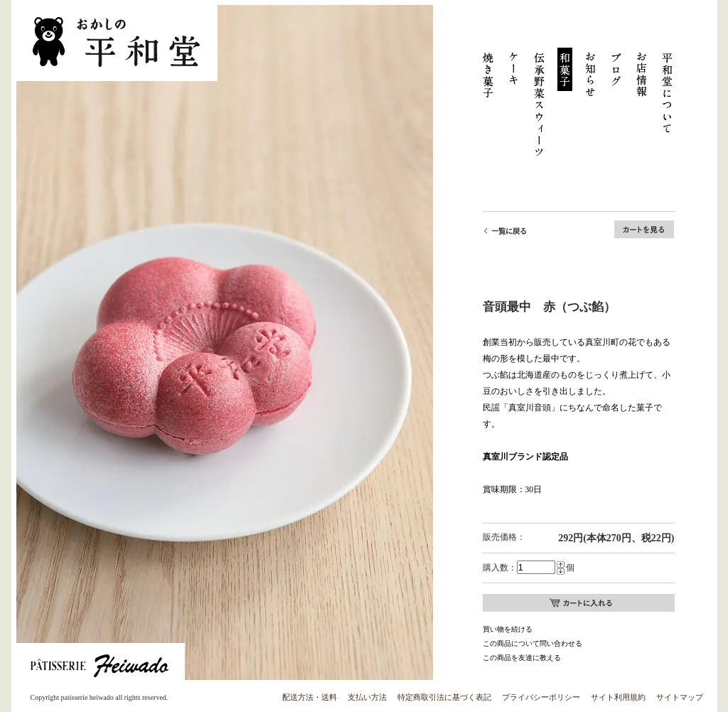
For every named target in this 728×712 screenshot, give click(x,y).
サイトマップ (680, 697)
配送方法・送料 (310, 697)
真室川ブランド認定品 (525, 457)
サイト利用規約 (618, 697)
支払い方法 (367, 697)
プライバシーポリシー (541, 697)
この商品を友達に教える (522, 658)
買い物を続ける (508, 629)
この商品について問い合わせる (532, 643)
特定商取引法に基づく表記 (444, 697)
